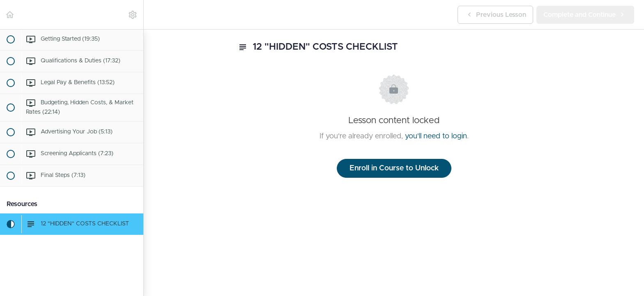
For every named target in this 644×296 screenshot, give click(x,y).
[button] (10, 15)
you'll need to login (436, 136)
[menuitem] (133, 15)
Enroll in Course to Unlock (394, 168)
